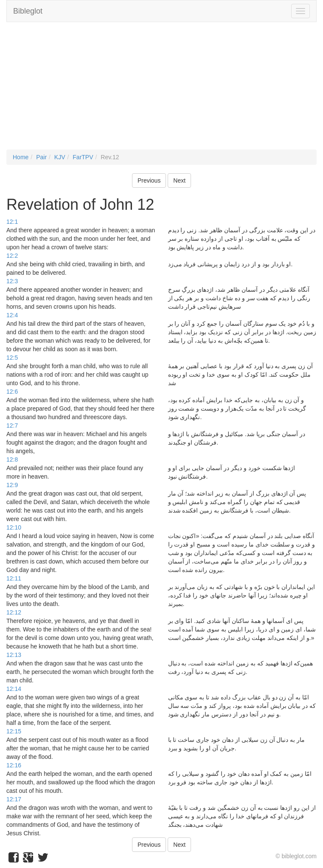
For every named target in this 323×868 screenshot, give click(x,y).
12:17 (14, 799)
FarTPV (83, 157)
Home (21, 157)
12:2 (12, 256)
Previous (149, 180)
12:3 (12, 281)
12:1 (12, 222)
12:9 (12, 485)
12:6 (12, 392)
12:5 (12, 358)
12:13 (14, 655)
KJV (60, 157)
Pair (41, 157)
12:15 (14, 731)
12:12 (14, 612)
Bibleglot (28, 11)
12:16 (14, 765)
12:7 (12, 426)
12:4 (12, 315)
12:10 (14, 527)
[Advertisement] (161, 90)
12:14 (14, 689)
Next (179, 180)
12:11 (14, 578)
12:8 (12, 459)
